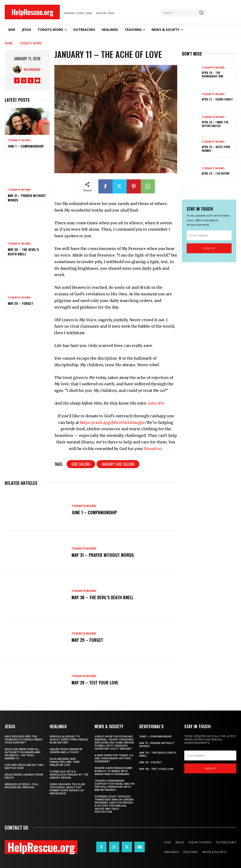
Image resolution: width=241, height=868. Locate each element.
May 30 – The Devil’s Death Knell (23, 251)
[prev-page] (185, 191)
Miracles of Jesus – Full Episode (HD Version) (22, 786)
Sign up (209, 248)
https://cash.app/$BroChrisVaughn (113, 422)
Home (9, 43)
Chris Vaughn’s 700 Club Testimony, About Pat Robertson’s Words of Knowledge (67, 789)
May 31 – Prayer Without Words (27, 198)
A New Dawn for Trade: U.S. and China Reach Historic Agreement (114, 758)
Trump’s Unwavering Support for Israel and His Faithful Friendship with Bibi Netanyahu (115, 785)
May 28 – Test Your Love (95, 683)
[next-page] (192, 191)
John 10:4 (156, 403)
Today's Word (31, 43)
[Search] (201, 13)
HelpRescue (32, 69)
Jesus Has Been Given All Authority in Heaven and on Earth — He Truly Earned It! (23, 754)
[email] (209, 235)
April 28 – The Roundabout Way (213, 74)
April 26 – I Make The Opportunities (215, 124)
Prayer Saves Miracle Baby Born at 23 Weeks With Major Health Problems (114, 771)
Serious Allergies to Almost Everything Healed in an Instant (69, 740)
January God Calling (118, 464)
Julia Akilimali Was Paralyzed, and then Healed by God (65, 762)
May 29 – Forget (20, 303)
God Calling (81, 464)
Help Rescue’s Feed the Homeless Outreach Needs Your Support (24, 740)
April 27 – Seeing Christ (217, 99)
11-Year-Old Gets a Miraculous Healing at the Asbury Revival (69, 775)
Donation (153, 449)
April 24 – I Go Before (216, 173)
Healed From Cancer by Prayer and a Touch (66, 751)
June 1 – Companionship (26, 146)
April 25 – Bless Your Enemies (216, 149)
